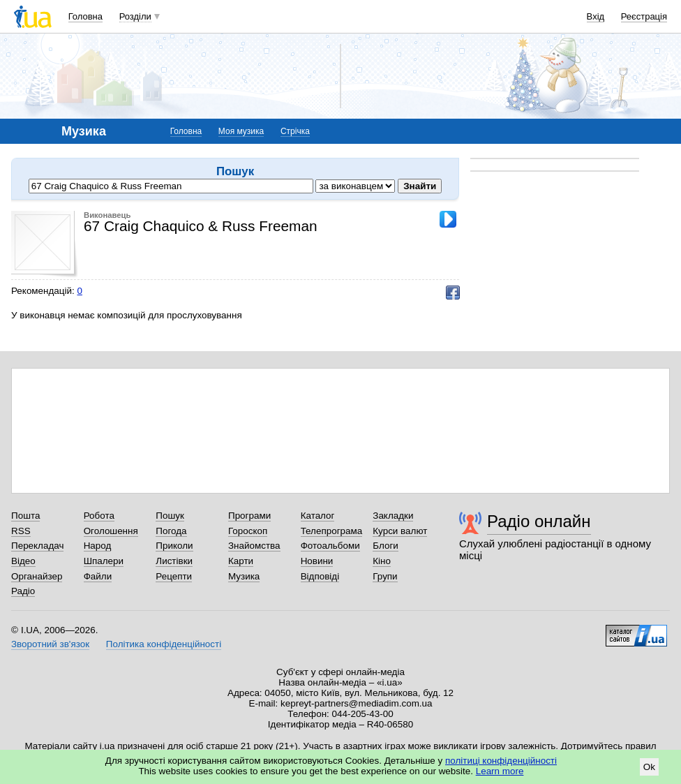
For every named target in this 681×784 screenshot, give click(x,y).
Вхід (596, 16)
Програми (249, 516)
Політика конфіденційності (164, 644)
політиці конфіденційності (501, 761)
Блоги (386, 546)
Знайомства (254, 546)
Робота (99, 516)
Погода (171, 531)
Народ (98, 546)
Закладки (393, 516)
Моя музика (241, 131)
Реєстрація (644, 16)
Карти (241, 561)
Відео (23, 561)
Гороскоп (248, 531)
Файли (98, 576)
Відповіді (320, 576)
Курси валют (400, 531)
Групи (385, 576)
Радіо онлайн (539, 521)
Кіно (382, 561)
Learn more (500, 771)
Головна (85, 16)
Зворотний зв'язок (50, 644)
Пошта (25, 516)
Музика (244, 576)
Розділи (135, 16)
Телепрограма (332, 531)
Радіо (23, 591)
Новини (317, 561)
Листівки (174, 561)
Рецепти (174, 576)
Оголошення (111, 531)
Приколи (174, 546)
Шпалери (104, 561)
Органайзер (37, 576)
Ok (649, 767)
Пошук (170, 516)
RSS (21, 531)
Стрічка (295, 131)
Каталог (318, 516)
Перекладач (37, 546)
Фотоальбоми (330, 546)
